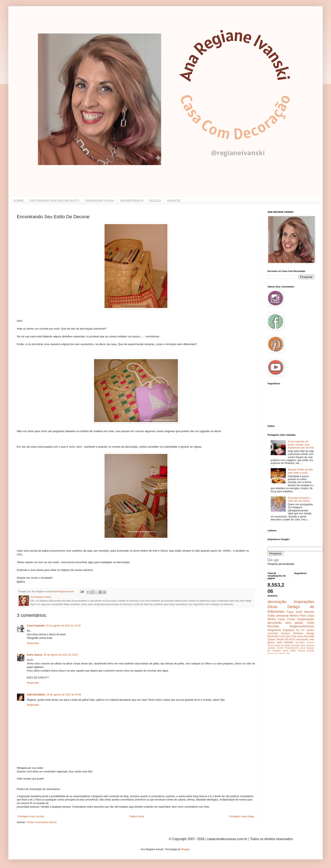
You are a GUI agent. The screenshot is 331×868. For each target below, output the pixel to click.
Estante (310, 651)
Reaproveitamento (302, 626)
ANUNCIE (174, 201)
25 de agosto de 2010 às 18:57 (61, 655)
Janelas (271, 648)
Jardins (310, 630)
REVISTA (290, 639)
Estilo (271, 616)
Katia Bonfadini (36, 695)
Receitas (273, 626)
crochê (280, 648)
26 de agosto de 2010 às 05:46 (64, 695)
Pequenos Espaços (281, 630)
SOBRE (19, 201)
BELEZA (155, 201)
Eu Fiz (300, 630)
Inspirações (304, 602)
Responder (33, 643)
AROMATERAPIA (132, 201)
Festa (270, 645)
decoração (277, 602)
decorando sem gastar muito (291, 623)
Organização (306, 619)
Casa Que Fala (288, 636)
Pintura (301, 651)
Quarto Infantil (276, 639)
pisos (303, 648)
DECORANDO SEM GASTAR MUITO (54, 201)
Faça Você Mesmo (300, 612)
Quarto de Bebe (282, 645)
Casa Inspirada (36, 626)
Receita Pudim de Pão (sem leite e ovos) (300, 471)
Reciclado (273, 636)
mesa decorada (306, 636)
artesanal (282, 616)
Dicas (273, 607)
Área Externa (308, 645)
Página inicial (137, 816)
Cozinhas (273, 633)
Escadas (295, 645)
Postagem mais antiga (241, 816)
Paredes (289, 642)
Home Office (289, 651)
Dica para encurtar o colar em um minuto (299, 499)
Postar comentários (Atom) (42, 822)
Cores (291, 619)
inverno (311, 642)
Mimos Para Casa (302, 616)
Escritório (300, 642)
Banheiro (298, 633)
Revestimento (292, 648)
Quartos (286, 633)
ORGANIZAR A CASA (100, 201)
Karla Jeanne (35, 655)
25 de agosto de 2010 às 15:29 (63, 626)
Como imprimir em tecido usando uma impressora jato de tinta (301, 445)
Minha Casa (276, 619)
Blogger (186, 849)
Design (310, 633)
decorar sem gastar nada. (279, 653)
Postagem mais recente (31, 816)
